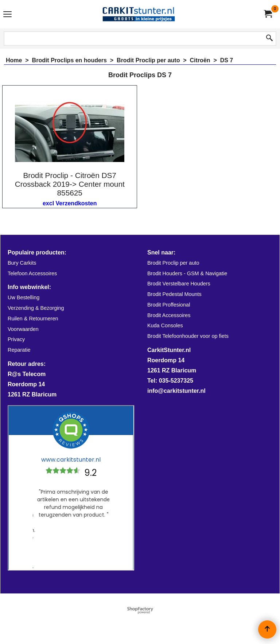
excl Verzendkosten (70, 203)
